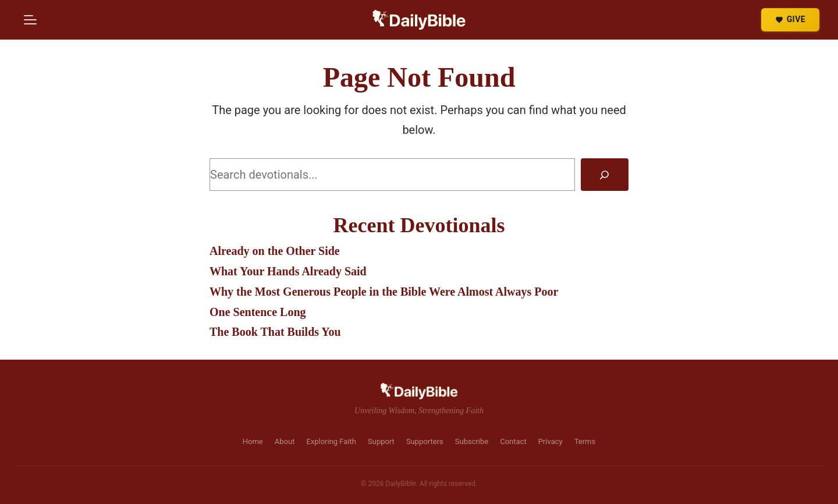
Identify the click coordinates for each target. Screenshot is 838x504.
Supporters (425, 441)
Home (253, 441)
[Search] (605, 175)
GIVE (790, 19)
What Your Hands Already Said (288, 271)
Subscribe (472, 441)
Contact (513, 441)
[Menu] (30, 20)
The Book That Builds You (275, 332)
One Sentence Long (258, 312)
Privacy (551, 441)
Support (381, 441)
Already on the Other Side (275, 251)
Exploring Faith (331, 441)
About (285, 441)
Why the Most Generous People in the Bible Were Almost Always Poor (384, 292)
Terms (585, 441)
